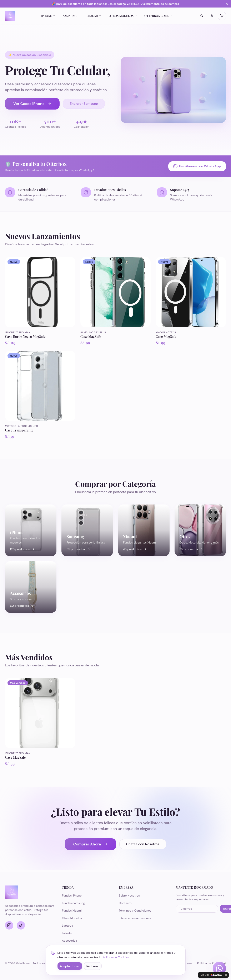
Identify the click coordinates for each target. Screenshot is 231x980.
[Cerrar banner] (227, 4)
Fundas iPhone (72, 895)
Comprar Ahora (90, 844)
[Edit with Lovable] (211, 975)
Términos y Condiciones (135, 911)
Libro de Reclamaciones (135, 918)
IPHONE (48, 16)
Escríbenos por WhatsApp (197, 166)
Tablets (67, 933)
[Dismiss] (226, 975)
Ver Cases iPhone (32, 104)
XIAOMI (94, 16)
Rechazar (93, 966)
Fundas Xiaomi (72, 911)
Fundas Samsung (73, 903)
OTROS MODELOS (123, 16)
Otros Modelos (72, 918)
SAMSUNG (71, 16)
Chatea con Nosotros (143, 844)
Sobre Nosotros (129, 895)
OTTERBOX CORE (158, 16)
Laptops (67, 926)
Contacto (125, 903)
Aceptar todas (70, 966)
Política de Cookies (116, 957)
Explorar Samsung (84, 104)
